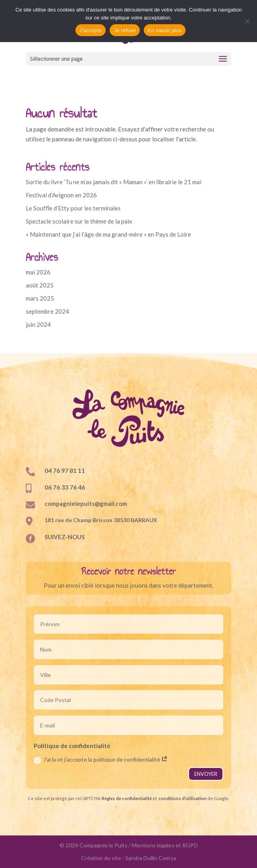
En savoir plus (165, 30)
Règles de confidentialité (127, 798)
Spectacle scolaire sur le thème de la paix (79, 221)
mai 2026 (38, 272)
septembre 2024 (47, 311)
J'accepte (91, 30)
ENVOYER (206, 774)
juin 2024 (38, 324)
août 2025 (40, 285)
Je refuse (125, 30)
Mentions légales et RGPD (165, 845)
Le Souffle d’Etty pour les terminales (73, 208)
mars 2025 (40, 298)
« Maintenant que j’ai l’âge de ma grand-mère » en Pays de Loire (108, 234)
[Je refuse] (247, 21)
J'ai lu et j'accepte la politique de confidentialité (101, 760)
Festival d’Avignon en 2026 (61, 195)
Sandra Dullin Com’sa (151, 858)
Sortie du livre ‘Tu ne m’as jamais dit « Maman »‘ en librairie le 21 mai (114, 182)
